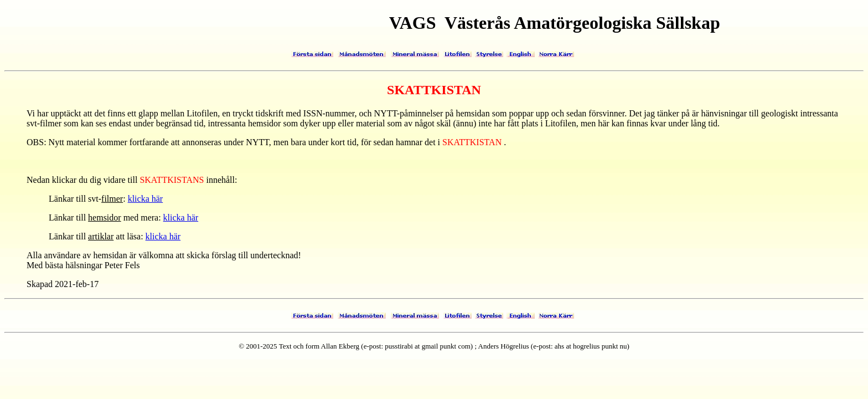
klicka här (146, 199)
